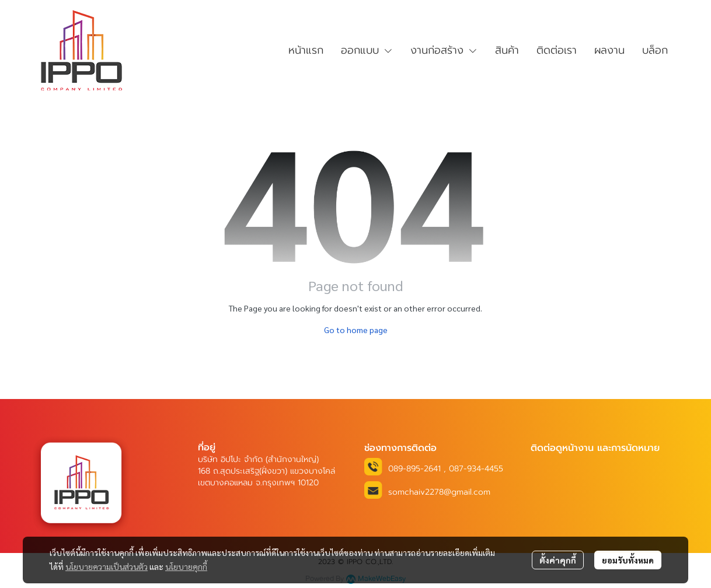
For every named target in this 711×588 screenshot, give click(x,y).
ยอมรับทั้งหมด (628, 560)
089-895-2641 (414, 469)
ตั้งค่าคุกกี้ (558, 560)
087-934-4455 (476, 469)
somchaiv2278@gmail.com (439, 492)
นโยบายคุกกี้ (186, 566)
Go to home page (356, 330)
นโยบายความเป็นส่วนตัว (107, 566)
